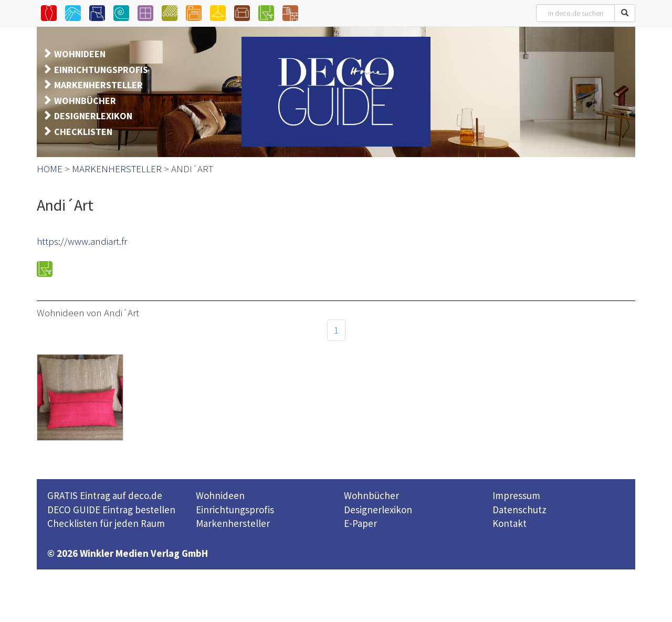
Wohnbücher (371, 495)
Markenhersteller (233, 523)
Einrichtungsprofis (235, 510)
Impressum (516, 495)
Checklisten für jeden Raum (106, 523)
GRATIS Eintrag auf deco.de (105, 495)
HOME (50, 169)
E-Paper (360, 523)
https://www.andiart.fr (82, 241)
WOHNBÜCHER (85, 101)
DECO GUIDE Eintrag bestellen (111, 510)
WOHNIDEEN (80, 54)
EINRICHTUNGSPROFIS (101, 70)
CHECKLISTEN (83, 132)
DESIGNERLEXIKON (93, 116)
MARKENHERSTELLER (98, 85)
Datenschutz (519, 510)
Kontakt (510, 523)
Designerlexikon (378, 510)
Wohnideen (220, 495)
